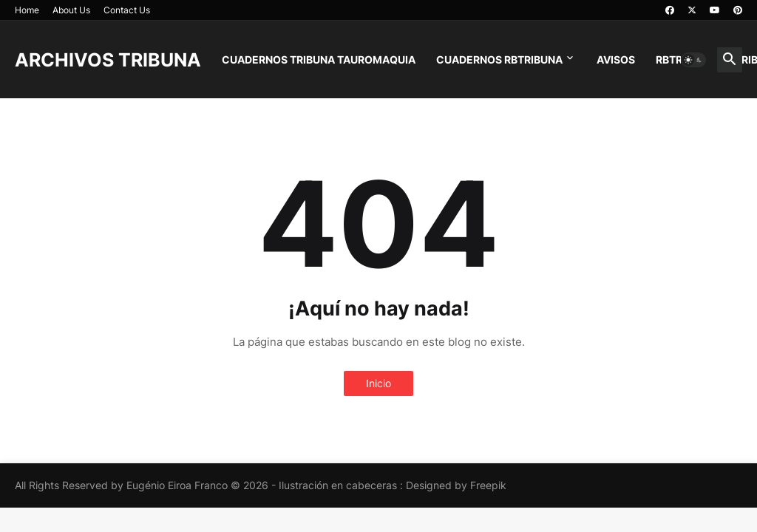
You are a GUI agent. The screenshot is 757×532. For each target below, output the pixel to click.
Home (27, 10)
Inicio (378, 383)
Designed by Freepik (456, 485)
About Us (71, 10)
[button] (693, 60)
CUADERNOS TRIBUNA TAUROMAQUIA (319, 59)
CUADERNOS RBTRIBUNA (499, 59)
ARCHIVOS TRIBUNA (108, 60)
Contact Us (127, 10)
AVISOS (616, 59)
